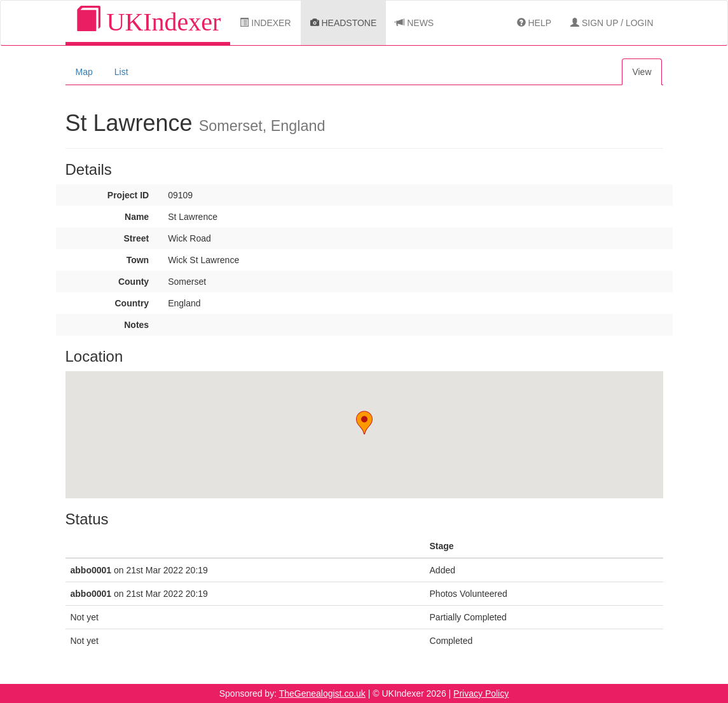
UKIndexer (148, 21)
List (121, 72)
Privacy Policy (481, 693)
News (415, 23)
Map (84, 72)
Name (137, 217)
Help (534, 23)
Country (132, 303)
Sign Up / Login (612, 23)
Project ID (128, 195)
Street (136, 238)
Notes (136, 325)
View (642, 72)
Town (138, 260)
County (134, 282)
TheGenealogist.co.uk (322, 693)
